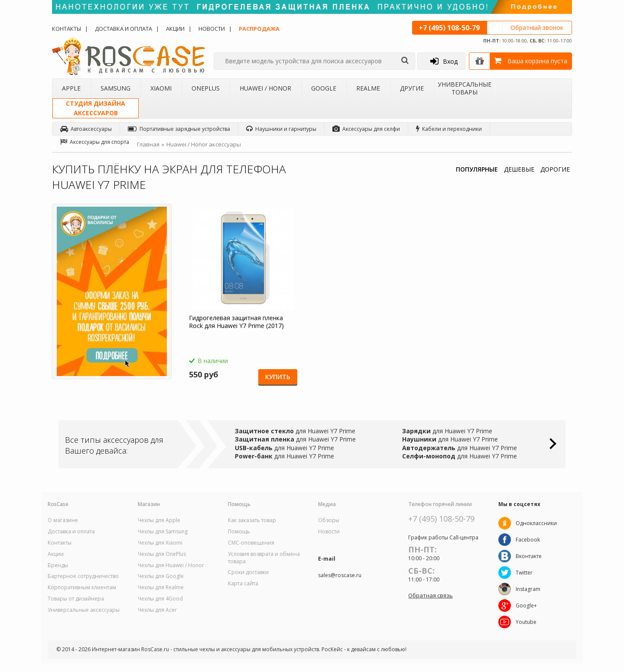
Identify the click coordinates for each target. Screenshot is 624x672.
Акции (175, 29)
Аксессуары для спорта (95, 142)
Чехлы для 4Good (160, 599)
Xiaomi (161, 88)
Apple (71, 88)
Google (324, 88)
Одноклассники (536, 523)
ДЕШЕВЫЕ (519, 169)
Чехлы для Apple (159, 520)
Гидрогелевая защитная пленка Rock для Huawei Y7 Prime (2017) (236, 322)
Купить (278, 377)
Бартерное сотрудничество (83, 576)
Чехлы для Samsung (163, 532)
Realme (368, 88)
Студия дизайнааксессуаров (96, 108)
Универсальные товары (465, 88)
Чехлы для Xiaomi (160, 543)
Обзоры (329, 520)
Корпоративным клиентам (82, 588)
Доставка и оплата (123, 29)
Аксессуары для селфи (366, 129)
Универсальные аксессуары (84, 610)
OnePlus (206, 88)
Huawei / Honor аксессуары (204, 144)
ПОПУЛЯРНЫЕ (477, 169)
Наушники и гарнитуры (281, 129)
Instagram (528, 589)
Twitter (524, 573)
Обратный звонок (537, 28)
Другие (412, 88)
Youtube (526, 622)
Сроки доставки (248, 572)
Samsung (115, 88)
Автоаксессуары (86, 129)
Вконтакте (529, 556)
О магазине (63, 520)
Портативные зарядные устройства (179, 129)
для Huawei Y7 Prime (295, 431)
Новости (212, 29)
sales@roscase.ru (340, 575)
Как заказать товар (252, 520)
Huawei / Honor (265, 88)
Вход (444, 61)
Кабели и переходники (449, 129)
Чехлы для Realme (161, 588)
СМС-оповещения (251, 543)
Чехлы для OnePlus (162, 554)
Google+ (526, 605)
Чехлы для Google (161, 576)
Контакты (67, 29)
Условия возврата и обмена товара (264, 558)
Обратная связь (431, 595)
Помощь (239, 532)
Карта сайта (243, 584)
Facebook (528, 540)
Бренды (58, 565)
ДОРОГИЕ (555, 169)
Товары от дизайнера (76, 599)
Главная (148, 144)
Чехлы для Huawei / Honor (171, 565)
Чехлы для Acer (157, 610)
